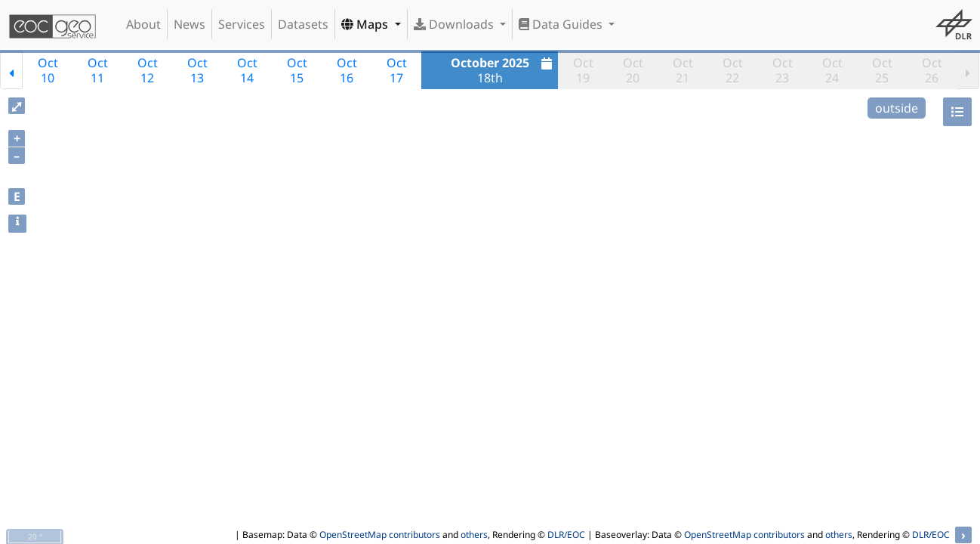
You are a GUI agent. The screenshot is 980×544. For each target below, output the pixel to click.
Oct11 (98, 70)
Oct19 (583, 70)
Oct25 (882, 70)
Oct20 (633, 70)
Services (242, 24)
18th (504, 70)
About (143, 24)
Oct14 (247, 70)
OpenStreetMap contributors (380, 535)
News (190, 24)
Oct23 (783, 70)
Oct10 (48, 70)
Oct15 (297, 70)
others (474, 535)
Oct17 (397, 70)
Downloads (455, 24)
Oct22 (733, 70)
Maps (366, 24)
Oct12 (148, 70)
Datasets (303, 24)
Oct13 (197, 70)
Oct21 (683, 70)
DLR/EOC (566, 535)
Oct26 (932, 70)
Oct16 (347, 70)
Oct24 (832, 70)
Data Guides (562, 24)
